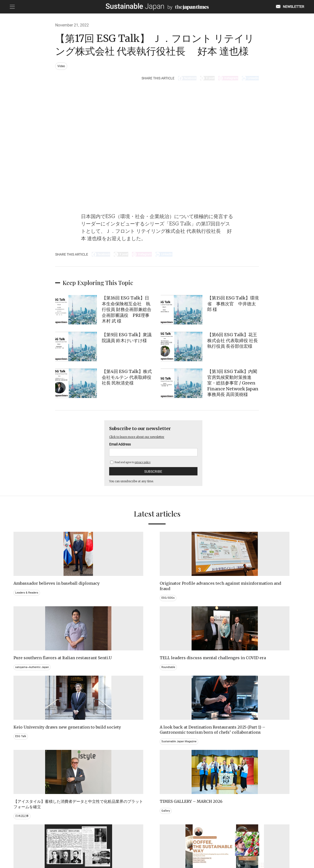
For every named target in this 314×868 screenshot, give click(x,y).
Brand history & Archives (32, 772)
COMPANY (252, 843)
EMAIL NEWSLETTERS (70, 843)
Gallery (241, 682)
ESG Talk (21, 688)
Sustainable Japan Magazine (108, 698)
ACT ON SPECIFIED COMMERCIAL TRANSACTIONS (205, 843)
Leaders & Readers (27, 603)
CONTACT (98, 843)
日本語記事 (170, 693)
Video (62, 66)
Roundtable (244, 603)
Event (166, 777)
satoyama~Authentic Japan (181, 603)
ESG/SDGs (96, 608)
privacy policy (143, 467)
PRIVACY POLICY (122, 843)
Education (243, 777)
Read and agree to (130, 467)
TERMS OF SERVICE (152, 843)
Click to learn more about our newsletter (144, 442)
